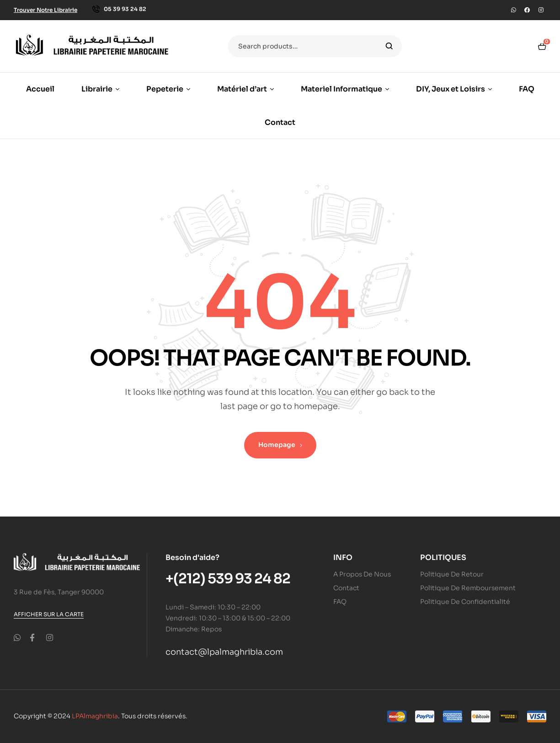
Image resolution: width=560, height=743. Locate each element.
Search (389, 46)
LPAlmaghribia (95, 716)
